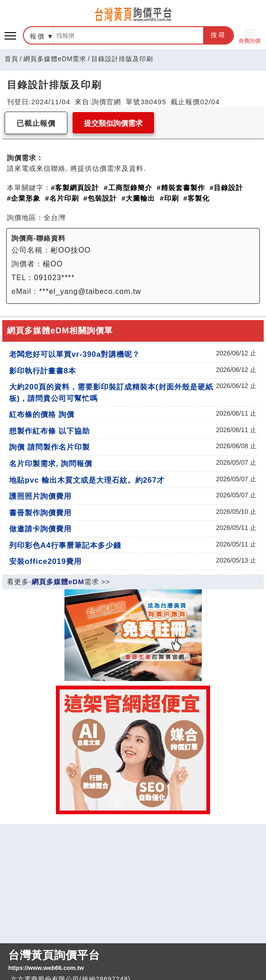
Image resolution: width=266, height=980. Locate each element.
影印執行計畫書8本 (43, 371)
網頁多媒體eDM (58, 582)
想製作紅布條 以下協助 (50, 431)
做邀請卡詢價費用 (40, 529)
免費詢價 (249, 36)
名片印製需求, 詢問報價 (51, 463)
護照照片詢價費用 (40, 496)
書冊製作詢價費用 (40, 513)
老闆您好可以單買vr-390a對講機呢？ (75, 354)
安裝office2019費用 (45, 561)
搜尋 (218, 35)
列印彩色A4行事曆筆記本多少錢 (65, 545)
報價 (38, 36)
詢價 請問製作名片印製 (50, 447)
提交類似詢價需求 (113, 123)
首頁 (11, 59)
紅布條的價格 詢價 (42, 414)
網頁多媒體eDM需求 (55, 59)
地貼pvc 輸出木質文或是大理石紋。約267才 (87, 480)
